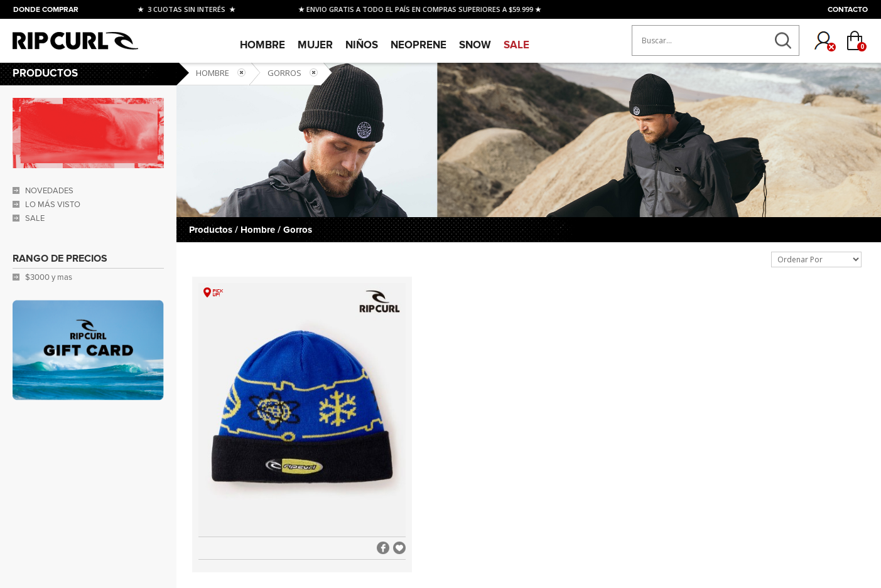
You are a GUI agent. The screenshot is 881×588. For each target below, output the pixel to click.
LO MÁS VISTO (53, 205)
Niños (362, 45)
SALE (516, 45)
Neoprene (419, 45)
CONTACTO (848, 10)
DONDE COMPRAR (46, 10)
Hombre (262, 45)
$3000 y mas (49, 277)
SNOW (475, 45)
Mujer (315, 45)
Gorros (284, 73)
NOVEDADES (49, 191)
